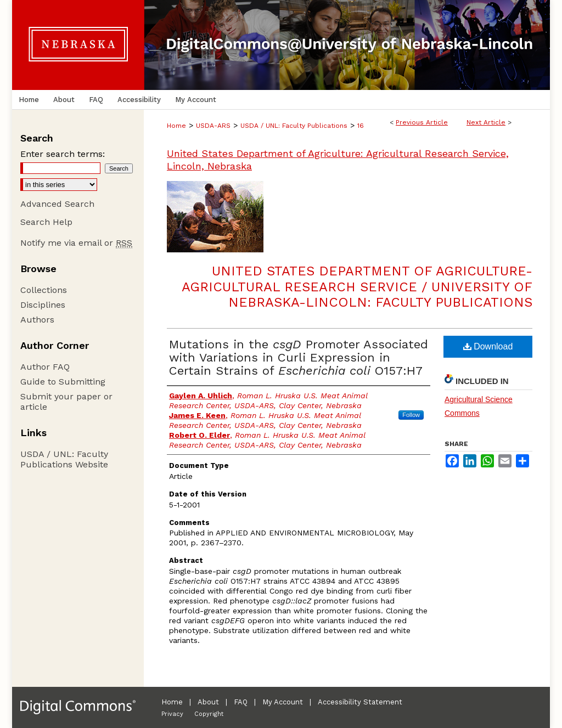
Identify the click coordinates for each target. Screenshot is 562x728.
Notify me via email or (76, 243)
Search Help (46, 222)
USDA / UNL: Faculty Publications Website (64, 459)
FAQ (241, 702)
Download (488, 346)
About (208, 702)
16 (361, 126)
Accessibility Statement (360, 702)
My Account (283, 702)
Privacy (172, 714)
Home (176, 126)
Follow (411, 415)
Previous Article (422, 122)
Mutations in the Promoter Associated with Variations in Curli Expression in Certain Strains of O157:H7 (299, 357)
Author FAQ (45, 367)
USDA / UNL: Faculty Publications (294, 126)
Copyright (209, 714)
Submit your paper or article (66, 402)
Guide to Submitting (63, 382)
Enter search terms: (63, 154)
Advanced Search (57, 204)
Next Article (486, 122)
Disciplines (43, 305)
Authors (37, 320)
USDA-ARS (213, 126)
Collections (44, 290)
